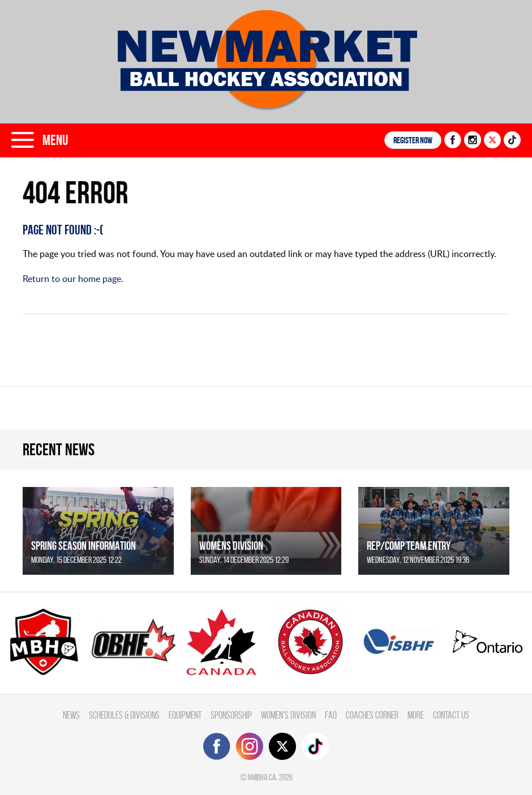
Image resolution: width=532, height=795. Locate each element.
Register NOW (413, 140)
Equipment (185, 715)
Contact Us (451, 715)
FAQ (331, 715)
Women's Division (288, 715)
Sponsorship (231, 715)
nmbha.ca (262, 777)
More (416, 715)
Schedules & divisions (124, 715)
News (71, 715)
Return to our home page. (73, 279)
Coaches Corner (372, 715)
